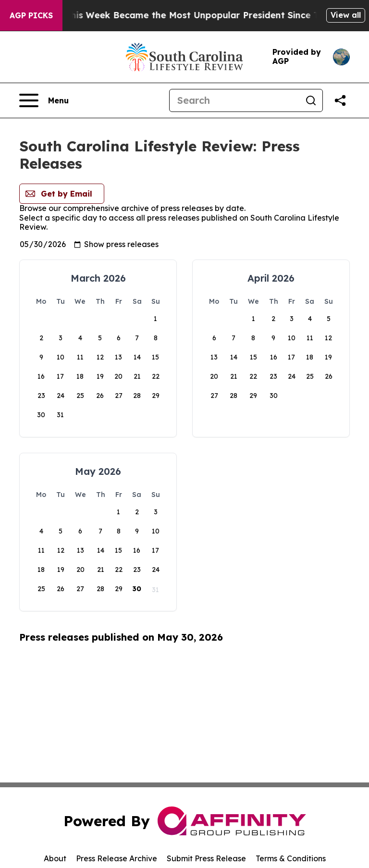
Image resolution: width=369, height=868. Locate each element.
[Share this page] (340, 100)
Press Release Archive (117, 858)
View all (346, 15)
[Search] (234, 100)
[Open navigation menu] (44, 100)
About (55, 858)
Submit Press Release (206, 858)
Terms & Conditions (291, 858)
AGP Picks (31, 15)
